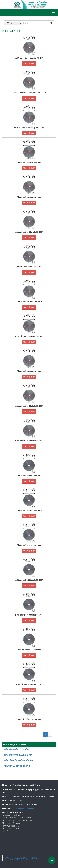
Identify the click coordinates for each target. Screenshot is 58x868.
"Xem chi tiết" (29, 64)
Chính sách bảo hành (11, 823)
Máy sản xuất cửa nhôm (16, 750)
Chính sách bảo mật (10, 829)
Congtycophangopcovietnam (22, 808)
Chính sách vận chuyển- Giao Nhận (17, 820)
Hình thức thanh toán (11, 826)
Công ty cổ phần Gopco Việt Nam (23, 858)
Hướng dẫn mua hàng (11, 815)
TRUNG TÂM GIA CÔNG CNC (17, 766)
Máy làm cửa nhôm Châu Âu (18, 761)
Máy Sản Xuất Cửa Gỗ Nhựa (18, 755)
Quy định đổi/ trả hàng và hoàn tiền (17, 818)
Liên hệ (5, 831)
